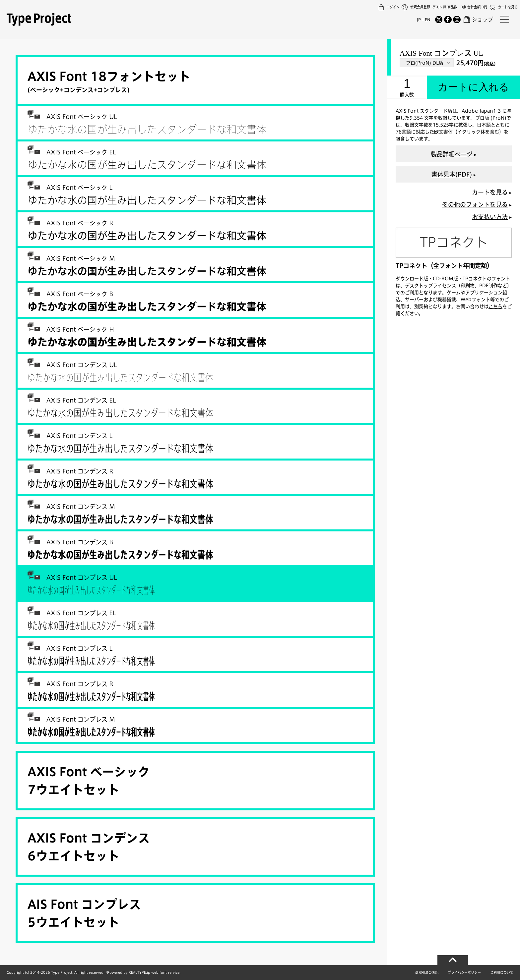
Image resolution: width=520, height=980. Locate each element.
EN (428, 20)
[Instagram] (457, 20)
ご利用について (502, 972)
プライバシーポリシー (464, 972)
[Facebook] (448, 20)
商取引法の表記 (427, 972)
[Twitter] (439, 20)
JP (419, 20)
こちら (495, 306)
